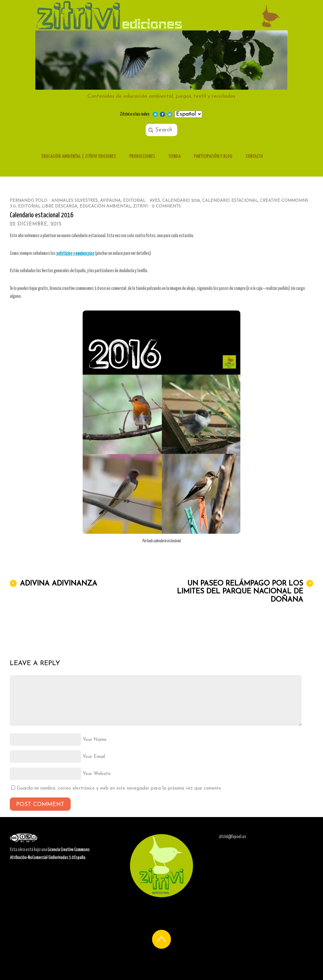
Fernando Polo (29, 201)
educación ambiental (105, 206)
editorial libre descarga (48, 206)
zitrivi (140, 206)
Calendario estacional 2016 (42, 215)
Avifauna (110, 201)
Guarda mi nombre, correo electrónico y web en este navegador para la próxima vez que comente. (119, 788)
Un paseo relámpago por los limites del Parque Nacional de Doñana (245, 592)
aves (155, 201)
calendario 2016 (181, 201)
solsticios (64, 254)
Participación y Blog (213, 157)
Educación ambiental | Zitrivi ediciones (79, 157)
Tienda (175, 157)
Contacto (254, 157)
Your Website (97, 774)
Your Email (94, 757)
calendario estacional (230, 201)
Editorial (134, 201)
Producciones (142, 157)
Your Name (95, 740)
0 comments (166, 206)
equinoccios (85, 254)
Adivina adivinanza (53, 584)
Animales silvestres (75, 201)
